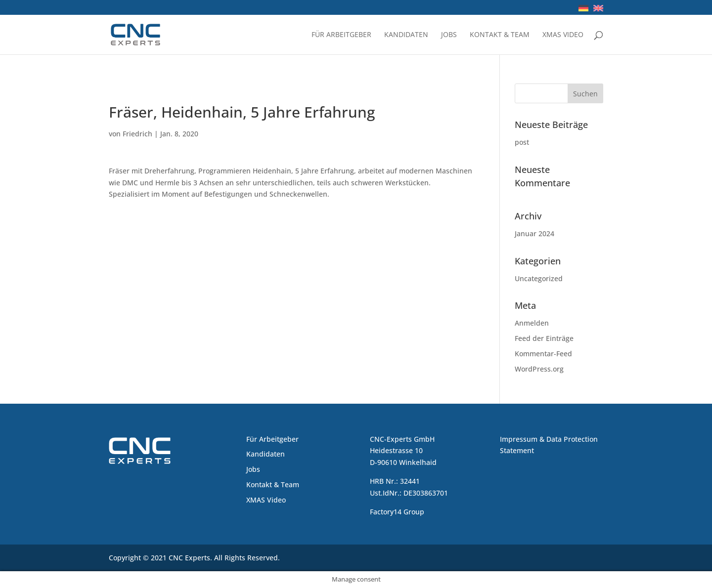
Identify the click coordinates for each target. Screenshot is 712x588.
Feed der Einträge (544, 338)
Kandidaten (406, 35)
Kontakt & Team (500, 35)
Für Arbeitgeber (341, 35)
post (522, 142)
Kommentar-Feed (543, 354)
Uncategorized (539, 278)
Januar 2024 (534, 233)
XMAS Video (563, 35)
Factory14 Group (397, 512)
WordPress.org (539, 369)
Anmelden (532, 323)
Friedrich (137, 134)
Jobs (449, 35)
